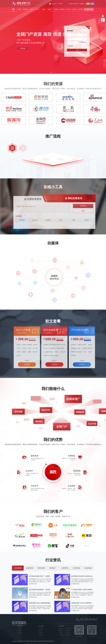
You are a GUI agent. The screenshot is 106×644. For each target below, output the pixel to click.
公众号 (38, 9)
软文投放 (71, 4)
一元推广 (19, 9)
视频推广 (50, 9)
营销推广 (53, 568)
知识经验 (88, 568)
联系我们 (81, 9)
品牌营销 (30, 568)
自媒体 (31, 9)
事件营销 (41, 568)
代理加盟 (82, 4)
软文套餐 (56, 9)
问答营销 (76, 568)
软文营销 (18, 568)
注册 (92, 4)
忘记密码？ (85, 53)
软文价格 (25, 9)
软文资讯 (75, 9)
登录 (88, 4)
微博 (44, 9)
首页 (13, 9)
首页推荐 (62, 9)
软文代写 (68, 9)
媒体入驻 (76, 4)
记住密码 (71, 46)
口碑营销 (65, 568)
